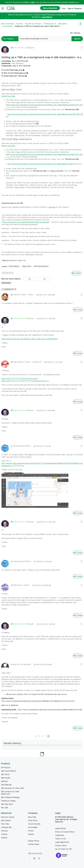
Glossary (5, 831)
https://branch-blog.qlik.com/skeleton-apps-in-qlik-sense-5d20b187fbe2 (30, 339)
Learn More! (47, 17)
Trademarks (60, 835)
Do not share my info (64, 849)
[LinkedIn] (34, 858)
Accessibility (33, 827)
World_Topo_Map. (8, 96)
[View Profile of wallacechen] (18, 585)
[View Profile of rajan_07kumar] (18, 362)
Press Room (33, 820)
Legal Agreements (62, 842)
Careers (31, 834)
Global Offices (34, 841)
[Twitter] (30, 858)
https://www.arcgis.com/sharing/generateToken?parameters (26, 222)
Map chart (27, 266)
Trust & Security (34, 824)
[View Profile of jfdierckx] (16, 295)
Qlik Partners (6, 820)
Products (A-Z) (50, 24)
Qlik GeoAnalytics (41, 266)
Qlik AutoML (6, 778)
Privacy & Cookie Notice (65, 832)
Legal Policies (60, 828)
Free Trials (5, 824)
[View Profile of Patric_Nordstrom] (19, 48)
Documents (8, 26)
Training (4, 834)
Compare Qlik (6, 827)
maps (20, 260)
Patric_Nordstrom (18, 63)
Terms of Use (60, 839)
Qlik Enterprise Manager (10, 797)
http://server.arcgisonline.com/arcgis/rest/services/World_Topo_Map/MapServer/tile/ (40, 164)
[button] (82, 48)
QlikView (4, 781)
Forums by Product (33, 24)
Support (4, 838)
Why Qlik (5, 808)
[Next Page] (48, 736)
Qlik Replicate (6, 785)
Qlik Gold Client (7, 804)
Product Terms (61, 846)
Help (64, 8)
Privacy (31, 831)
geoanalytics (12, 260)
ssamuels (52, 207)
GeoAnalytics (14, 266)
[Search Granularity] (10, 39)
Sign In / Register (75, 8)
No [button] (45, 279)
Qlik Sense (63, 24)
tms (24, 260)
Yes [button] (29, 279)
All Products (6, 768)
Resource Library (8, 817)
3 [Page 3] (45, 736)
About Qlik (32, 817)
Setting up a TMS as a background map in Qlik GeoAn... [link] (38, 26)
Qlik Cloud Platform (9, 771)
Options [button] (80, 24)
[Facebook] (39, 858)
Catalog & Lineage (8, 801)
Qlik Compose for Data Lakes (13, 788)
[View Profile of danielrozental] (18, 446)
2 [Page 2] (42, 736)
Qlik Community (7, 24)
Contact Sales (34, 844)
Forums (20, 24)
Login (33, 2)
